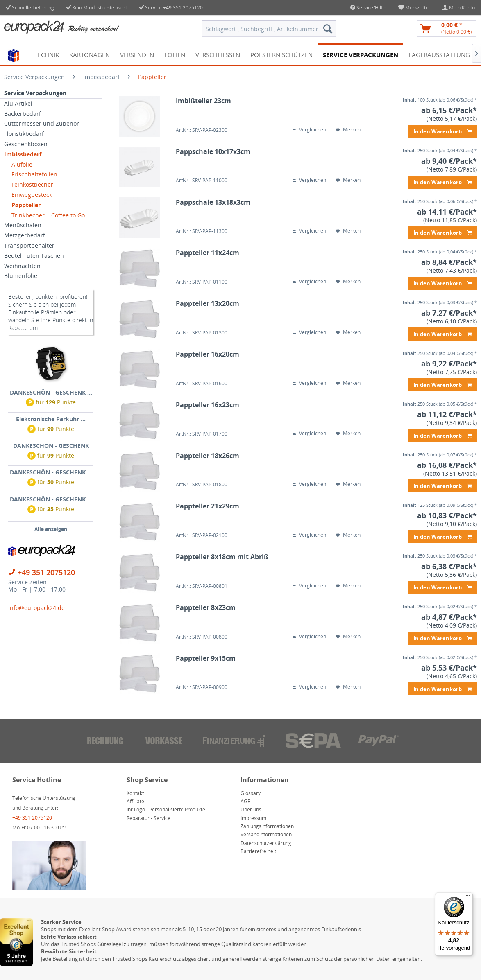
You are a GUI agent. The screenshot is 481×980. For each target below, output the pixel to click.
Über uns (251, 810)
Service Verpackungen (35, 93)
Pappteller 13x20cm (208, 304)
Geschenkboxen (26, 144)
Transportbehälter (29, 245)
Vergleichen (309, 130)
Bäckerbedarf (23, 114)
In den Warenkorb (443, 130)
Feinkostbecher (32, 184)
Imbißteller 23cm (203, 101)
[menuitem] (414, 8)
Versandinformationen (266, 834)
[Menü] (468, 897)
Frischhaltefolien (34, 174)
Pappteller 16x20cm (208, 354)
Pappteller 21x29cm (208, 506)
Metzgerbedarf (25, 235)
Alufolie (22, 164)
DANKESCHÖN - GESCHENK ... (51, 392)
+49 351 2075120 (183, 8)
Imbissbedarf (23, 154)
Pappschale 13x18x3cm (213, 202)
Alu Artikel (18, 103)
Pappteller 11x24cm (208, 253)
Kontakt (135, 793)
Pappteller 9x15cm (206, 658)
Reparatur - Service (149, 818)
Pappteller (26, 205)
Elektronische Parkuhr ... (51, 419)
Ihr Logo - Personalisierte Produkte (166, 810)
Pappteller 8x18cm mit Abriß (222, 557)
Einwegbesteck (32, 195)
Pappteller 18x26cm (208, 456)
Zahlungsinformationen (267, 826)
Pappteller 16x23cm (208, 405)
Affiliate (135, 801)
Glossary (251, 793)
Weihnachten (22, 266)
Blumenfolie (21, 276)
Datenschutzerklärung (266, 843)
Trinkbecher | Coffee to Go (48, 215)
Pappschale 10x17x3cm (213, 152)
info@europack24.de (36, 608)
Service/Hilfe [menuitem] (368, 8)
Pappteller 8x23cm (206, 608)
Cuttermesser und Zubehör (42, 123)
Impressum (253, 818)
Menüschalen (23, 225)
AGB (246, 801)
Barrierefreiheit (258, 851)
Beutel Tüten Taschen (34, 256)
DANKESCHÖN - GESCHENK (51, 446)
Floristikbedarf (24, 134)
